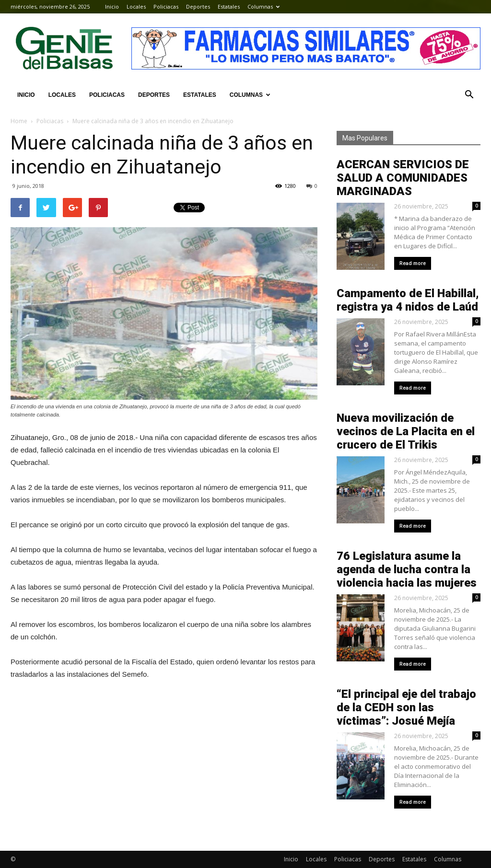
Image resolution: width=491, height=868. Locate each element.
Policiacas (166, 6)
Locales (136, 6)
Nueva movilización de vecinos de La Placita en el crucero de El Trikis (406, 431)
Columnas (263, 6)
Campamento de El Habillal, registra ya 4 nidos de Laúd (408, 300)
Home (19, 121)
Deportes (198, 6)
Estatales (229, 6)
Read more (413, 263)
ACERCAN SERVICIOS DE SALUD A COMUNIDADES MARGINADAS (403, 178)
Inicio (112, 6)
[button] (469, 95)
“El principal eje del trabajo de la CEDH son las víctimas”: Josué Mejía (406, 707)
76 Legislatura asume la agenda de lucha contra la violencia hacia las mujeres (407, 569)
